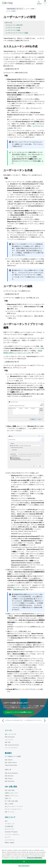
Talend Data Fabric (11, 765)
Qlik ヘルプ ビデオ (11, 734)
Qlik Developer (10, 737)
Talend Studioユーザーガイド (15, 9)
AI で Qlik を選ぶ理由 (11, 801)
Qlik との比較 (9, 804)
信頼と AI (8, 798)
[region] (24, 858)
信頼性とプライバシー (12, 795)
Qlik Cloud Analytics (11, 773)
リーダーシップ (10, 823)
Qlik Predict (9, 778)
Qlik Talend (9, 760)
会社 (6, 821)
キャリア (8, 837)
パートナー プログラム (12, 834)
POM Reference (18, 589)
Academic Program (11, 832)
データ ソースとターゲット (13, 809)
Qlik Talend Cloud (11, 762)
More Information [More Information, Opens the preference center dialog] (24, 866)
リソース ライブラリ (11, 747)
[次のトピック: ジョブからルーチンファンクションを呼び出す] (35, 720)
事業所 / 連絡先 (10, 842)
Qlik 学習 (8, 742)
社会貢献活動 (9, 826)
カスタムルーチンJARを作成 (14, 25)
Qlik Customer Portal (12, 745)
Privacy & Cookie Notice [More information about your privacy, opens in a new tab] (35, 858)
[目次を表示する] (4, 9)
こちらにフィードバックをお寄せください (19, 712)
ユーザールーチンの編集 (13, 30)
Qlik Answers (9, 776)
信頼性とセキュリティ (12, 793)
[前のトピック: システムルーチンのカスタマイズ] (13, 720)
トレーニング (9, 739)
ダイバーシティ (10, 829)
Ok (24, 862)
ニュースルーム (10, 840)
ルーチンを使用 (30, 9)
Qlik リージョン (10, 812)
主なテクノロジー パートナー (14, 806)
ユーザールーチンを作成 (13, 28)
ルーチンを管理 (11, 11)
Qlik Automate (10, 781)
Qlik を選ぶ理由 (10, 790)
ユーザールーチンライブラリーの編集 (17, 33)
